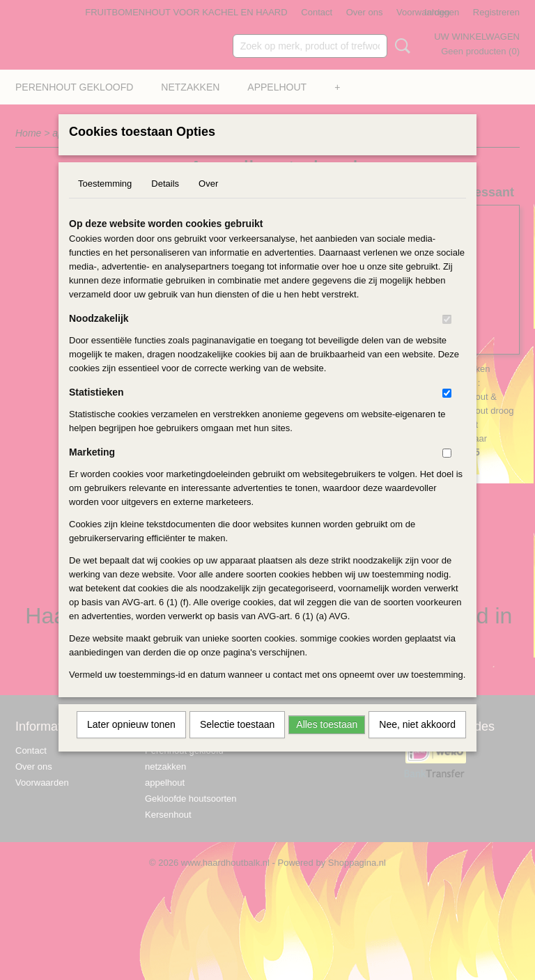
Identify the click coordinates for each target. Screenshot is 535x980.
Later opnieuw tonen (131, 742)
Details (165, 202)
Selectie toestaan (237, 742)
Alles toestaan (327, 742)
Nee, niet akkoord (417, 742)
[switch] (447, 337)
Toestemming (105, 202)
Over (208, 202)
